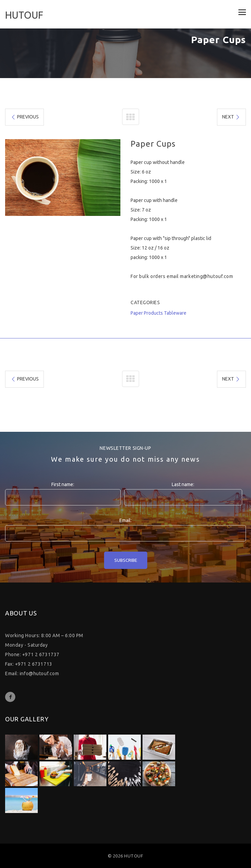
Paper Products (147, 313)
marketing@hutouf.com (206, 276)
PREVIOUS (25, 117)
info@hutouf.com (39, 673)
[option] (63, 178)
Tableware (175, 313)
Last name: (183, 484)
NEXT (231, 117)
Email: (125, 520)
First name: (63, 484)
